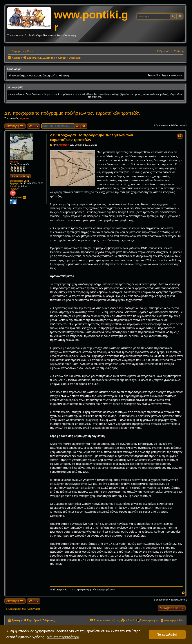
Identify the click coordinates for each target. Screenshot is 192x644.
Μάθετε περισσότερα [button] (63, 637)
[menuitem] (177, 51)
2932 (26, 181)
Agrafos (25, 118)
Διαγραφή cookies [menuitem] (174, 620)
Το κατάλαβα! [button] (167, 635)
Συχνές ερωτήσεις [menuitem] (150, 620)
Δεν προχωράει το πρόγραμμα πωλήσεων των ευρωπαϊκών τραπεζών (72, 113)
